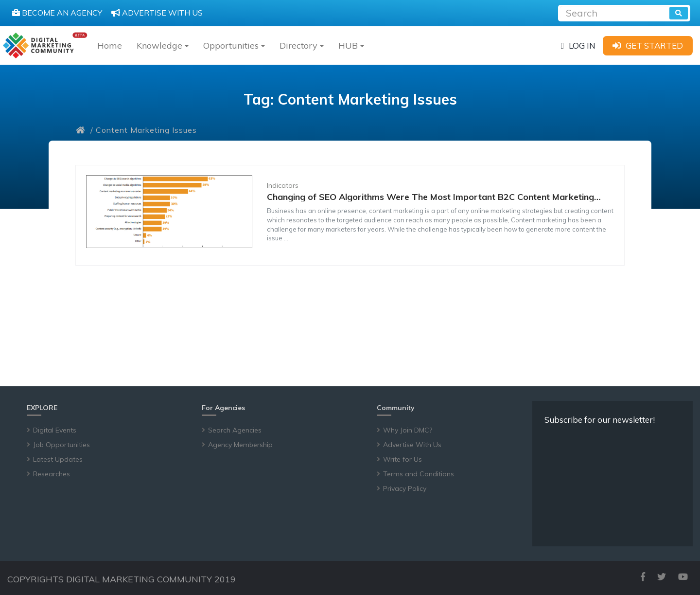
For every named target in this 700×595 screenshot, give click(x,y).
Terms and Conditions (419, 474)
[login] (578, 45)
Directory (302, 45)
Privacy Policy (405, 488)
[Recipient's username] (615, 12)
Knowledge (163, 45)
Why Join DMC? (408, 430)
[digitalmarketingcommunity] (45, 45)
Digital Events (55, 430)
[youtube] (683, 577)
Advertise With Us (412, 445)
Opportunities (234, 45)
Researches (52, 474)
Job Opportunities (61, 445)
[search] (679, 13)
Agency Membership (240, 445)
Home (110, 45)
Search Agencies (235, 430)
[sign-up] (648, 45)
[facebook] (643, 577)
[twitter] (662, 577)
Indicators (283, 185)
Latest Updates (58, 459)
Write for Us (402, 459)
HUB (351, 45)
